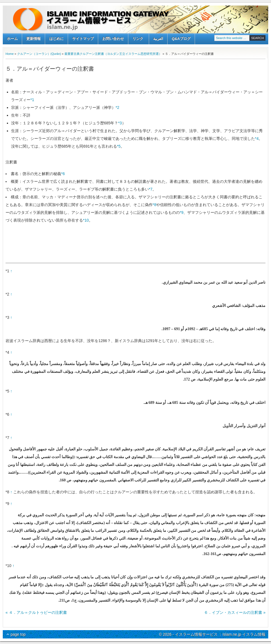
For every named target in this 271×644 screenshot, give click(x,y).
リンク (138, 39)
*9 (182, 212)
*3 (120, 123)
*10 (86, 220)
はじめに (56, 39)
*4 (257, 138)
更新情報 (33, 39)
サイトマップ (83, 39)
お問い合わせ (113, 39)
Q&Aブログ (181, 39)
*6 (63, 174)
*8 (154, 205)
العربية (158, 39)
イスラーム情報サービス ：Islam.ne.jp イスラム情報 (135, 19)
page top (18, 634)
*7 (151, 189)
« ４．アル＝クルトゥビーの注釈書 (36, 612)
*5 (119, 146)
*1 (32, 100)
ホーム (12, 39)
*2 (117, 107)
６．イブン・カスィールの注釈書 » (235, 612)
